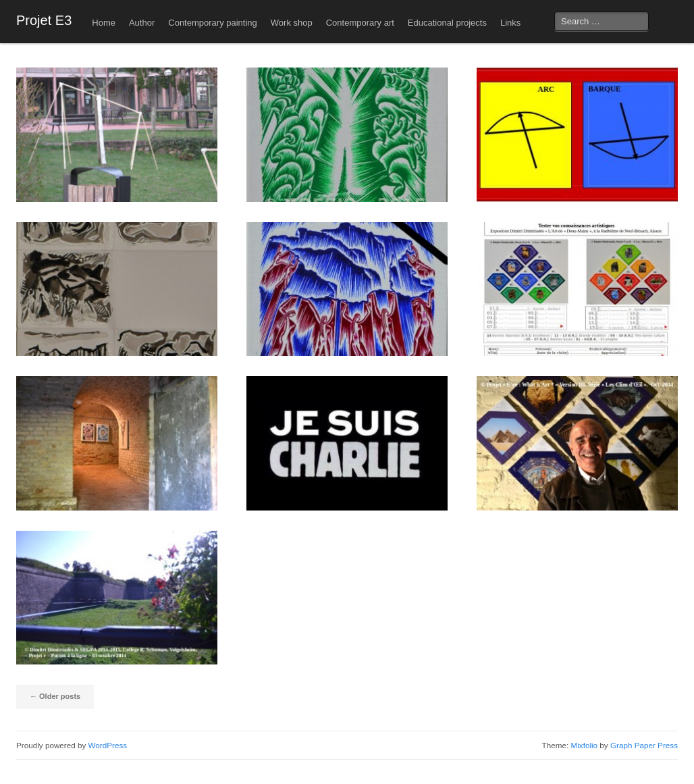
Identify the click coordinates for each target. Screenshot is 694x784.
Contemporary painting (213, 23)
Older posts (55, 696)
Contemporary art (360, 23)
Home (104, 23)
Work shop (292, 23)
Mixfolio (584, 745)
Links (510, 23)
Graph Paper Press (644, 745)
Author (142, 23)
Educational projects (447, 23)
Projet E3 (44, 20)
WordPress (108, 745)
